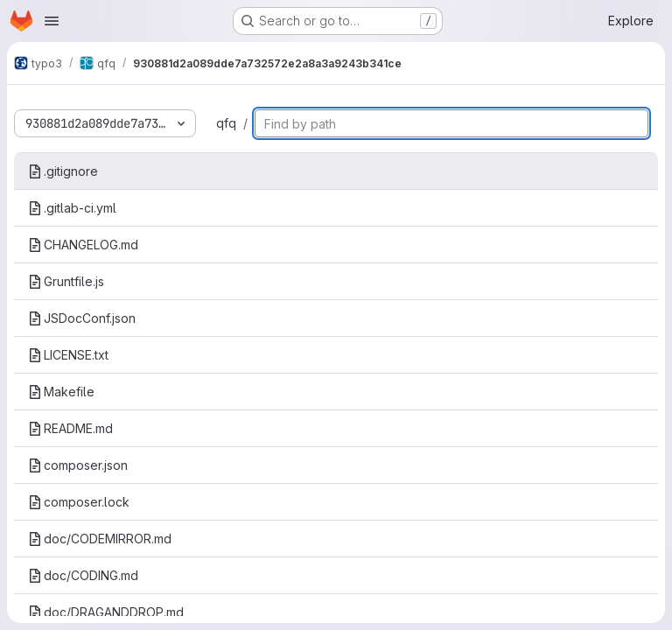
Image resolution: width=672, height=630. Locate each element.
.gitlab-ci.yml (72, 208)
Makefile (61, 392)
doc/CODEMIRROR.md (100, 539)
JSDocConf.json (82, 318)
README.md (70, 428)
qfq (226, 123)
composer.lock (79, 502)
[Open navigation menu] (52, 21)
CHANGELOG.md (83, 245)
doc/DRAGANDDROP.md (106, 612)
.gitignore (63, 171)
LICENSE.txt (68, 355)
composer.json (78, 465)
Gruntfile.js (66, 281)
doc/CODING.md (83, 575)
